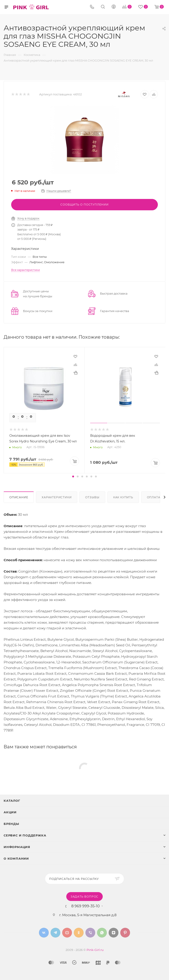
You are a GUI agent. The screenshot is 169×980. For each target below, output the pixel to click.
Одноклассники (79, 933)
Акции (10, 812)
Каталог (12, 801)
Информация (17, 847)
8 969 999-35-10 (86, 906)
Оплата (154, 497)
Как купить (123, 497)
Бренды (11, 824)
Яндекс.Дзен (114, 933)
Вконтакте (44, 933)
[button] (73, 476)
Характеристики (57, 497)
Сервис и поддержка (25, 835)
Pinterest (125, 933)
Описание (19, 497)
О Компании (16, 858)
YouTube (67, 933)
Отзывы (92, 497)
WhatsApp (102, 933)
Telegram (55, 933)
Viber (90, 933)
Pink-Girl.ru (95, 950)
